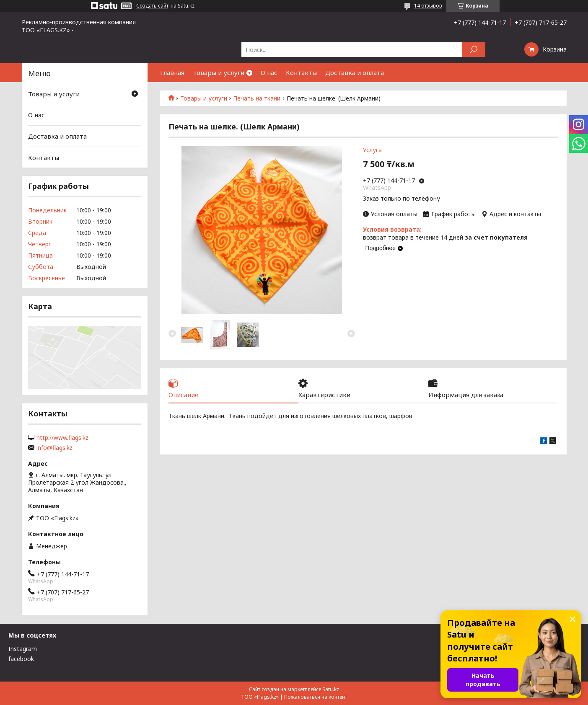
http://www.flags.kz (62, 438)
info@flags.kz (54, 448)
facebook (21, 659)
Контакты (301, 72)
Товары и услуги (219, 72)
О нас (269, 72)
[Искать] (474, 50)
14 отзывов (428, 6)
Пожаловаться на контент (316, 697)
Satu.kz (331, 689)
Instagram (23, 649)
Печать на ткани (257, 98)
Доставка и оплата (355, 72)
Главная (172, 72)
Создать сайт (152, 6)
